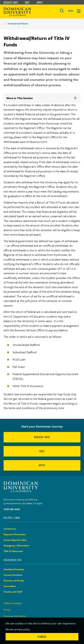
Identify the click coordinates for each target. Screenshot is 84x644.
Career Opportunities (15, 540)
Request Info (11, 3)
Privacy (7, 610)
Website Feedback (13, 603)
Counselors (10, 586)
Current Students (13, 575)
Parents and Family (14, 580)
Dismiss (42, 637)
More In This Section (25, 99)
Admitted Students (14, 569)
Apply (40, 3)
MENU (71, 11)
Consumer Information (15, 616)
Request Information (15, 534)
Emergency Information (16, 545)
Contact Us (10, 529)
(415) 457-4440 (12, 509)
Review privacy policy (18, 629)
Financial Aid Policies (18, 23)
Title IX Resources (13, 551)
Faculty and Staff (13, 592)
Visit (27, 3)
